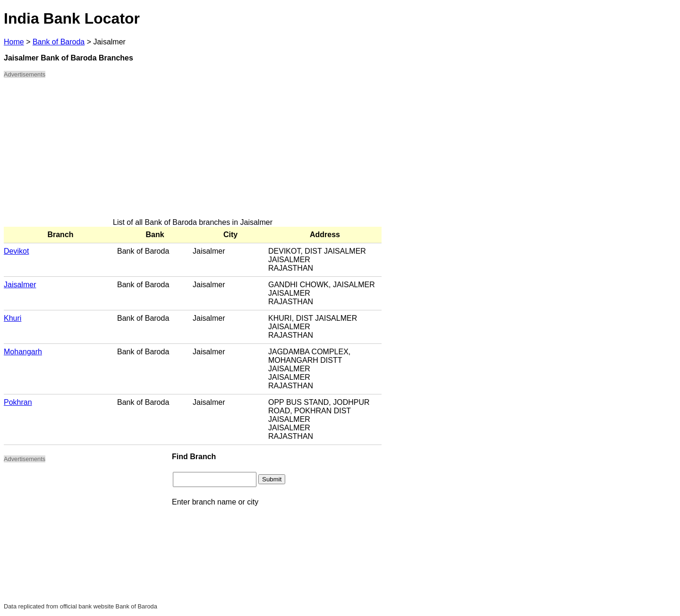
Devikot (16, 251)
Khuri (13, 318)
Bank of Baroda (59, 42)
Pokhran (18, 402)
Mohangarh (23, 352)
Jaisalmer (20, 285)
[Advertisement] (193, 152)
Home (14, 42)
